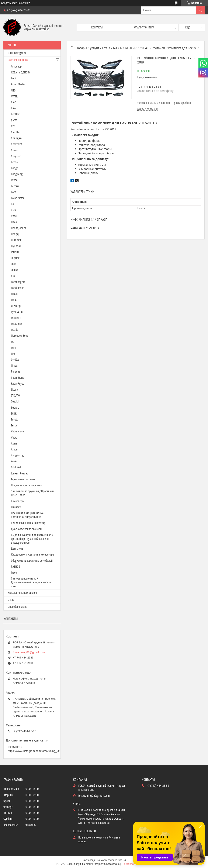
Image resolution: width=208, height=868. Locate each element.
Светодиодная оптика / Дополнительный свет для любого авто (31, 582)
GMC (13, 210)
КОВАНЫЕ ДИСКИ (21, 73)
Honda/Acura (19, 228)
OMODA (15, 360)
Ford (14, 192)
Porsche (16, 372)
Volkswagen (18, 432)
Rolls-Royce (18, 384)
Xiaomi (15, 450)
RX (115, 48)
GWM (14, 216)
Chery (14, 151)
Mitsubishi (17, 324)
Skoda (15, 390)
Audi (14, 79)
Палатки (16, 507)
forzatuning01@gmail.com (29, 652)
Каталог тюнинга (144, 28)
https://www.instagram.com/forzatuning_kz (34, 751)
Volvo (14, 438)
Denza (14, 162)
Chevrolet (16, 144)
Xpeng (15, 444)
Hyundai (16, 246)
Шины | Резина (20, 474)
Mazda (15, 330)
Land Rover (17, 288)
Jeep (14, 264)
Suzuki (15, 402)
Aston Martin (18, 84)
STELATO (15, 396)
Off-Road (16, 467)
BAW (13, 108)
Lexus (106, 48)
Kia (13, 276)
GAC (13, 204)
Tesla (14, 426)
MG (13, 342)
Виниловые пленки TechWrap (28, 523)
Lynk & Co (17, 312)
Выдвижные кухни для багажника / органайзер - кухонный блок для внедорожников (32, 539)
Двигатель (17, 549)
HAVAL (15, 222)
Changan (16, 138)
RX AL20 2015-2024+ (134, 48)
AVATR (14, 97)
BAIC (13, 103)
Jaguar (15, 258)
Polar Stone (18, 378)
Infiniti (15, 252)
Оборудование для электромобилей (32, 561)
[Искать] (200, 10)
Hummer (16, 240)
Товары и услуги (88, 48)
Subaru (15, 408)
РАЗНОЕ (15, 567)
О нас (11, 600)
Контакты (97, 28)
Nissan (15, 366)
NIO (13, 354)
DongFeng (17, 174)
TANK (14, 414)
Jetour (15, 270)
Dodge (15, 168)
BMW (14, 121)
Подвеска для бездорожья (26, 485)
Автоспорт (17, 67)
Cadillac (16, 132)
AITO (13, 91)
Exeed (14, 180)
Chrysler (16, 156)
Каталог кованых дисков (22, 593)
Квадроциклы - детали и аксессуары (33, 555)
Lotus (14, 300)
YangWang (17, 456)
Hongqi (15, 234)
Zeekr (14, 461)
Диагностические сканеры (27, 529)
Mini (14, 348)
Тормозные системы (23, 480)
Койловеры (18, 501)
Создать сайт (9, 3)
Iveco (14, 573)
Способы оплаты (18, 607)
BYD (13, 127)
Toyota (15, 420)
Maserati (16, 318)
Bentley (15, 114)
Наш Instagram (17, 53)
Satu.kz (122, 860)
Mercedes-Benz (20, 336)
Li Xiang (16, 306)
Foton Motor (18, 198)
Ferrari (15, 186)
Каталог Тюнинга (18, 60)
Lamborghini (19, 282)
